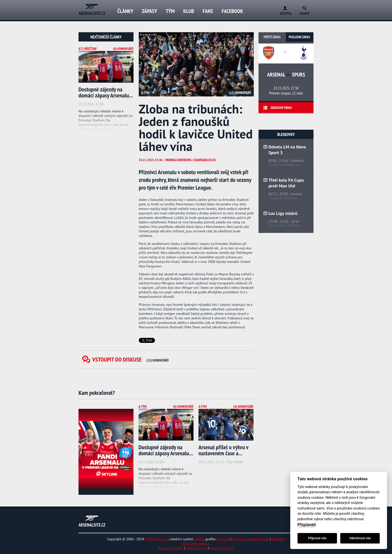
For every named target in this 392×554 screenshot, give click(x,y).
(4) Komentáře (243, 407)
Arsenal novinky (222, 548)
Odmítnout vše (360, 538)
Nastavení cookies (196, 544)
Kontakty (278, 539)
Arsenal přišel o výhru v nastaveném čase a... (223, 450)
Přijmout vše (317, 538)
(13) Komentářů (240, 93)
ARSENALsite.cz (156, 539)
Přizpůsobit (307, 525)
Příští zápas (272, 37)
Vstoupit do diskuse (130, 359)
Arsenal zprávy (196, 548)
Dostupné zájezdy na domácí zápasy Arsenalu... (106, 92)
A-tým (145, 93)
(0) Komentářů (123, 49)
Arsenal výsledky (171, 548)
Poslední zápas (299, 37)
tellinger (223, 539)
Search (306, 7)
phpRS (199, 539)
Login (284, 7)
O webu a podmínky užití (250, 539)
